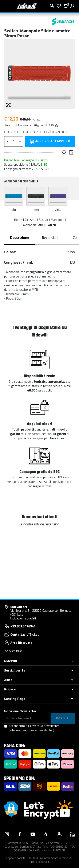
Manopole (58, 220)
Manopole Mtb (33, 225)
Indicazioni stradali (23, 619)
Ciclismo (31, 220)
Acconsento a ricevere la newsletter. (34, 728)
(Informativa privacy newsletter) (31, 730)
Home (18, 220)
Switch (51, 225)
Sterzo (44, 220)
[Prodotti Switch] (63, 22)
